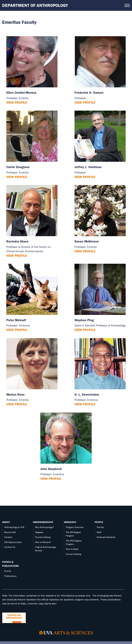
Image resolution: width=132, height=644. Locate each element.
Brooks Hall (10, 532)
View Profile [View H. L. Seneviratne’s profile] (85, 404)
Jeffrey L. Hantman (88, 167)
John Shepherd (51, 469)
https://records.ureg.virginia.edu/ (39, 603)
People (99, 522)
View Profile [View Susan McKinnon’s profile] (85, 251)
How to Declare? (43, 542)
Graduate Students (106, 537)
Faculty (100, 527)
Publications (10, 576)
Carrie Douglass (18, 167)
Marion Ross (15, 394)
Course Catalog (43, 537)
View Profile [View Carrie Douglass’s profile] (17, 177)
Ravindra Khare (17, 241)
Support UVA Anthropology (14, 616)
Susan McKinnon (87, 241)
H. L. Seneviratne (87, 394)
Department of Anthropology (35, 5)
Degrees (39, 532)
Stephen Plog (84, 320)
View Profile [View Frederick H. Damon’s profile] (85, 102)
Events (8, 571)
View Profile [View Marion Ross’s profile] (17, 404)
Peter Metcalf (16, 320)
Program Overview (75, 527)
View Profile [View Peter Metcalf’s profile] (17, 330)
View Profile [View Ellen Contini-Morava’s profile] (17, 102)
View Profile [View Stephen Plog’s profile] (85, 330)
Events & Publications (10, 564)
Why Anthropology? (44, 527)
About (6, 522)
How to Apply (72, 549)
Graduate (70, 522)
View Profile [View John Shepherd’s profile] (51, 479)
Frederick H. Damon (89, 93)
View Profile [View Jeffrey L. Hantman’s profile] (85, 177)
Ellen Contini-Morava (21, 93)
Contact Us (10, 547)
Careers (8, 537)
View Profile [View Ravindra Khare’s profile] (17, 256)
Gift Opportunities (13, 542)
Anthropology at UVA (14, 527)
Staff (99, 532)
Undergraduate (43, 522)
